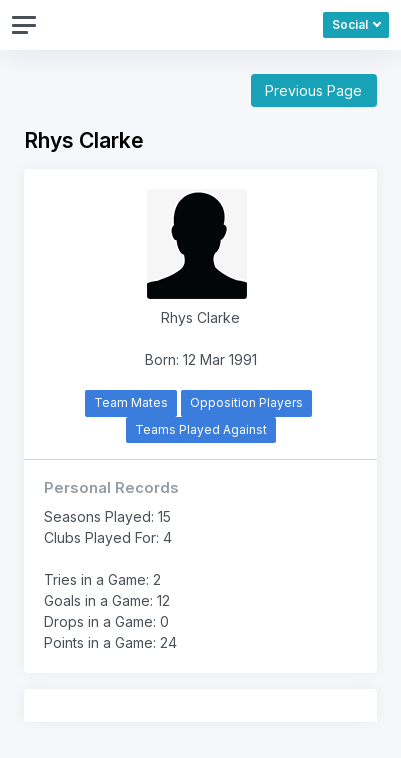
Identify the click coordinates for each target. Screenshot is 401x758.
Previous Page (313, 90)
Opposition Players (246, 402)
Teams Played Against (201, 429)
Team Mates (131, 402)
